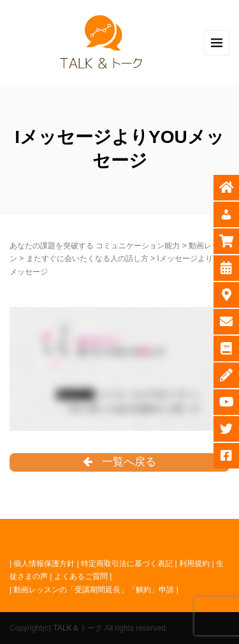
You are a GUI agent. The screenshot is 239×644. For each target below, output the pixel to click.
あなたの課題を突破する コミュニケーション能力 (95, 246)
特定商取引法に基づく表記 (127, 564)
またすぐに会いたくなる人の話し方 (87, 258)
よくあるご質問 (81, 576)
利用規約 (194, 564)
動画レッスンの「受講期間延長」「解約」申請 (94, 590)
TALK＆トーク (77, 628)
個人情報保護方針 (44, 564)
